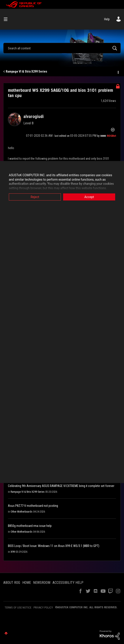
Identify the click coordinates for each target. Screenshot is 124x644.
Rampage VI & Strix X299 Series (26, 71)
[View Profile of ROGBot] (112, 136)
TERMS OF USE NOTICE (18, 607)
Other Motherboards (22, 512)
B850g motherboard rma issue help (30, 526)
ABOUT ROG (12, 583)
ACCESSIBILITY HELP (68, 583)
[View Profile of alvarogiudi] (34, 116)
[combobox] (62, 48)
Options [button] (118, 72)
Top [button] (6, 633)
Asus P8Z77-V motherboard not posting (33, 506)
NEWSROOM (42, 583)
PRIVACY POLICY (43, 607)
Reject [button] (35, 197)
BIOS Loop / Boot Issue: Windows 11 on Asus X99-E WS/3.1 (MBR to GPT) (54, 546)
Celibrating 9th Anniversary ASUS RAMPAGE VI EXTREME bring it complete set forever (61, 486)
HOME (27, 583)
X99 (13, 552)
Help (107, 19)
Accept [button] (89, 197)
